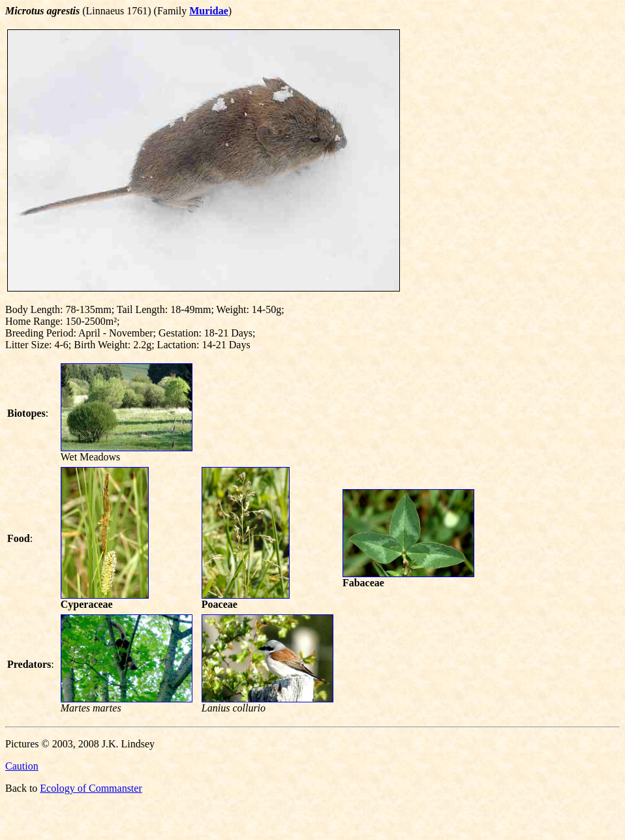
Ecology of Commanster (91, 788)
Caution (22, 766)
